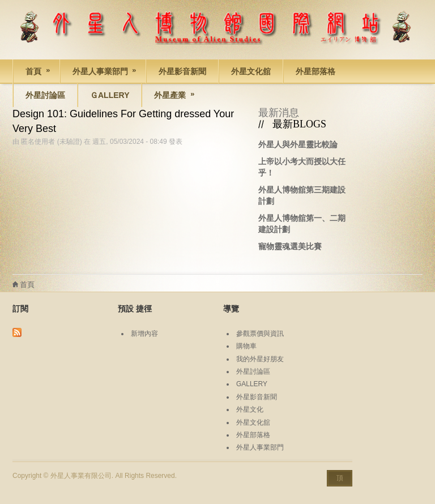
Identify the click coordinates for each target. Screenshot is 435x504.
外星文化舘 (251, 71)
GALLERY (252, 384)
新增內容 (144, 334)
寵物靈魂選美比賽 (290, 246)
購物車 (246, 346)
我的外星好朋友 (260, 359)
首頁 (33, 73)
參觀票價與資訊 (260, 334)
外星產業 (169, 97)
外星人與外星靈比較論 (298, 144)
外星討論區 (45, 95)
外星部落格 (315, 71)
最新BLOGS (299, 124)
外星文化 (250, 409)
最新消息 (279, 113)
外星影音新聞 (182, 71)
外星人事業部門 (99, 73)
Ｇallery (110, 95)
